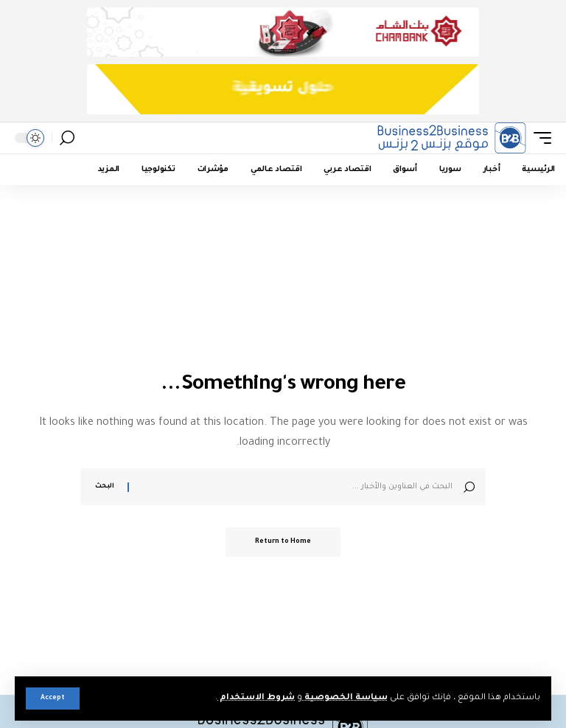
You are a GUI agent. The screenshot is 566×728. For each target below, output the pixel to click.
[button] (53, 698)
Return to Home (283, 542)
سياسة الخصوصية (345, 698)
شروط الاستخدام (256, 698)
